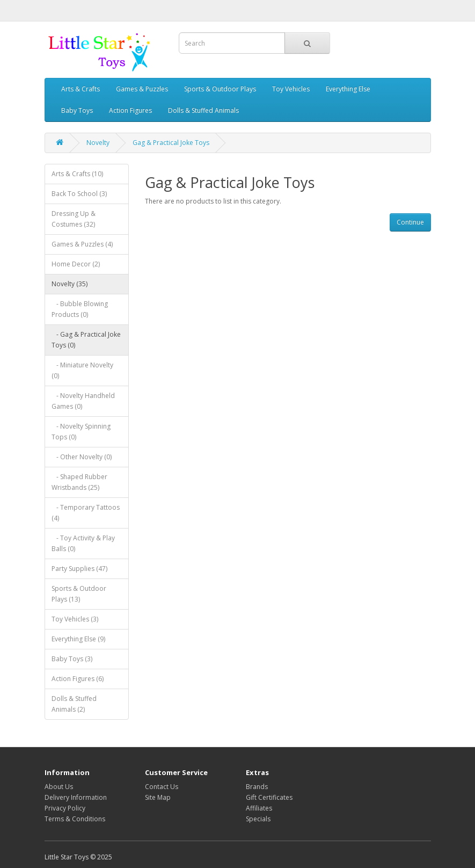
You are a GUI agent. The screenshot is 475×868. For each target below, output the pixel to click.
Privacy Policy (65, 808)
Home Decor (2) (76, 264)
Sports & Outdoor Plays (220, 89)
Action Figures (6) (78, 679)
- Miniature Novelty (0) (82, 370)
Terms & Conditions (75, 819)
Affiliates (259, 808)
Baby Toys (77, 110)
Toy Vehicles (291, 89)
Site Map (158, 797)
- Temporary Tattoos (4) (86, 513)
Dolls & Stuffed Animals (203, 110)
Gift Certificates (269, 797)
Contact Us (162, 787)
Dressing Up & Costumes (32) (74, 219)
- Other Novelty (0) (82, 457)
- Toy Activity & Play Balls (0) (83, 543)
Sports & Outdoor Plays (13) (79, 594)
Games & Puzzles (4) (82, 244)
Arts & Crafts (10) (77, 174)
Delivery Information (76, 797)
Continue (410, 222)
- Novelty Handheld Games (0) (83, 401)
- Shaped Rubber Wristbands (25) (79, 482)
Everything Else (348, 89)
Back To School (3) (79, 194)
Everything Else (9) (78, 639)
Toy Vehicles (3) (75, 619)
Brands (257, 787)
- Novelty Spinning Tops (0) (81, 432)
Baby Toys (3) (72, 659)
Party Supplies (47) (79, 569)
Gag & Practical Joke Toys (171, 143)
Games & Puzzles (142, 89)
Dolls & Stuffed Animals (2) (74, 704)
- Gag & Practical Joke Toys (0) (86, 340)
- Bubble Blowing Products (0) (80, 309)
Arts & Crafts (81, 89)
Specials (258, 819)
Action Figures (130, 110)
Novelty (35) (70, 284)
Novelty (98, 143)
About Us (59, 787)
